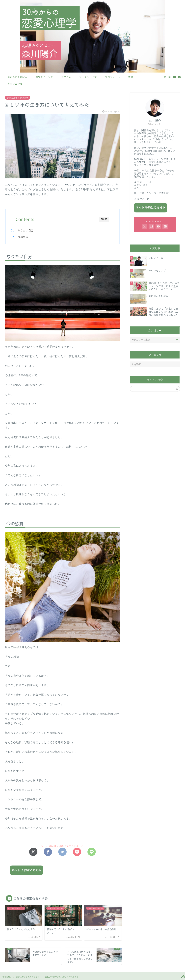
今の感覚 (28, 237)
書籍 (131, 77)
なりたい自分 (31, 230)
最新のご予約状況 (17, 77)
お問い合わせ (15, 84)
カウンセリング (44, 77)
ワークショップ (88, 77)
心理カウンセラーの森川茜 (154, 193)
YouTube (142, 185)
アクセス (66, 77)
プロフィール (112, 77)
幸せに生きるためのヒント (18, 98)
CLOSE (104, 219)
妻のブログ (143, 199)
